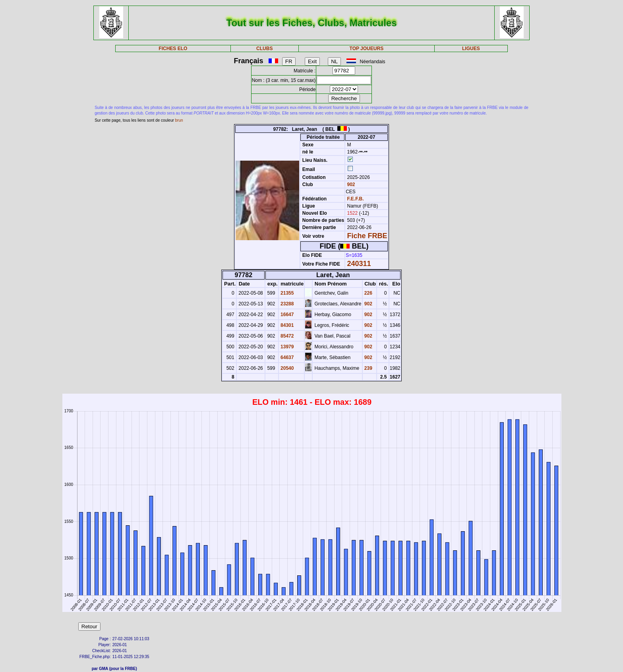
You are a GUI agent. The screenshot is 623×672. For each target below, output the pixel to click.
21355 (287, 293)
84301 (287, 325)
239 (368, 368)
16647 (287, 315)
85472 (287, 336)
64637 (287, 357)
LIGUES (471, 49)
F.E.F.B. (356, 199)
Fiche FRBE (367, 236)
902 (350, 185)
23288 (287, 304)
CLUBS (264, 49)
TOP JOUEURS (367, 49)
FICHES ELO (173, 49)
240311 (359, 264)
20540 (287, 368)
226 (368, 293)
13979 (287, 347)
